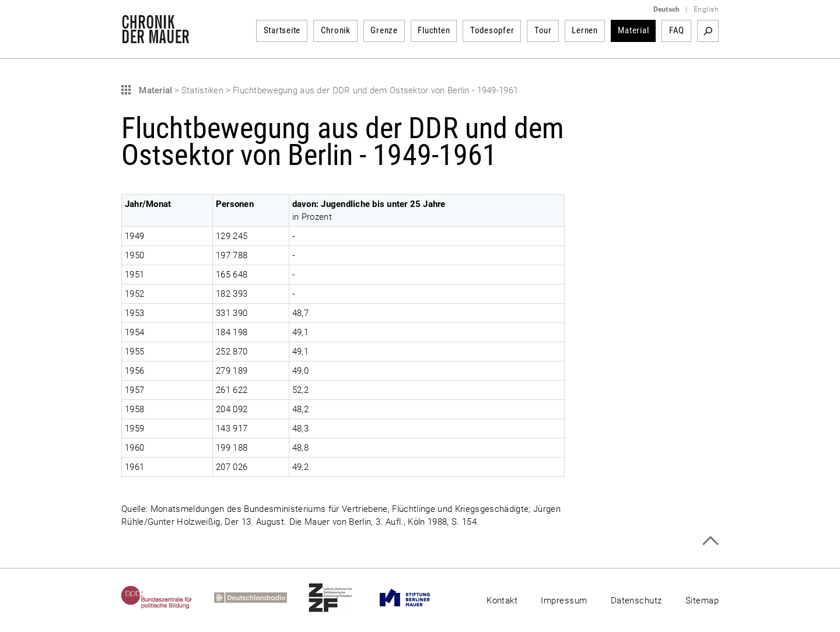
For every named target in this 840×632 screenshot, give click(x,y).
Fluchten (434, 30)
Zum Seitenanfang (710, 541)
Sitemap (702, 601)
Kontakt (502, 601)
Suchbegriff (708, 31)
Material (633, 30)
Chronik (336, 30)
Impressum (564, 601)
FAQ (677, 30)
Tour (543, 30)
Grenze (384, 30)
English (706, 9)
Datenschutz (636, 601)
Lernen (585, 30)
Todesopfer (492, 30)
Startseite (282, 30)
